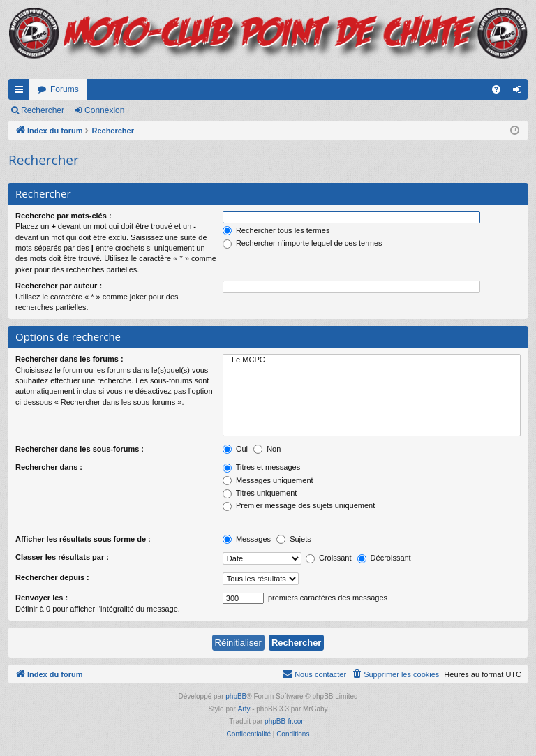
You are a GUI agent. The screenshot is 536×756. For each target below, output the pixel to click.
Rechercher (43, 110)
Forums (65, 89)
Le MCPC (372, 360)
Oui (235, 449)
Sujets (294, 539)
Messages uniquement (268, 480)
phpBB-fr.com (286, 721)
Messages (247, 539)
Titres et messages (261, 467)
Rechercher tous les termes (276, 230)
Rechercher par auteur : (59, 286)
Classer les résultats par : (62, 557)
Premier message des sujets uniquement (299, 505)
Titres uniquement (260, 493)
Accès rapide (22, 92)
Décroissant (384, 558)
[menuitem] (496, 89)
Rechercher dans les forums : (69, 359)
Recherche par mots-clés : (64, 216)
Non (267, 449)
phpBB (236, 696)
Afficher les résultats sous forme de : (83, 539)
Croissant (329, 558)
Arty (244, 709)
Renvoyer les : (42, 598)
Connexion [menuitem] (520, 92)
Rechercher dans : (49, 467)
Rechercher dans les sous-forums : (80, 449)
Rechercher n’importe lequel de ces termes (303, 243)
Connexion (104, 110)
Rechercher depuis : (52, 577)
